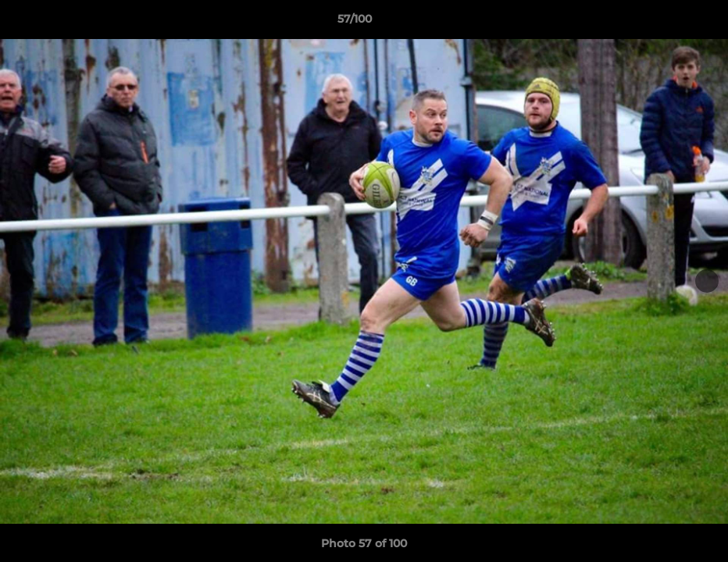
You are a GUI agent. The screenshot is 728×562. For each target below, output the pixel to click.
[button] (662, 23)
